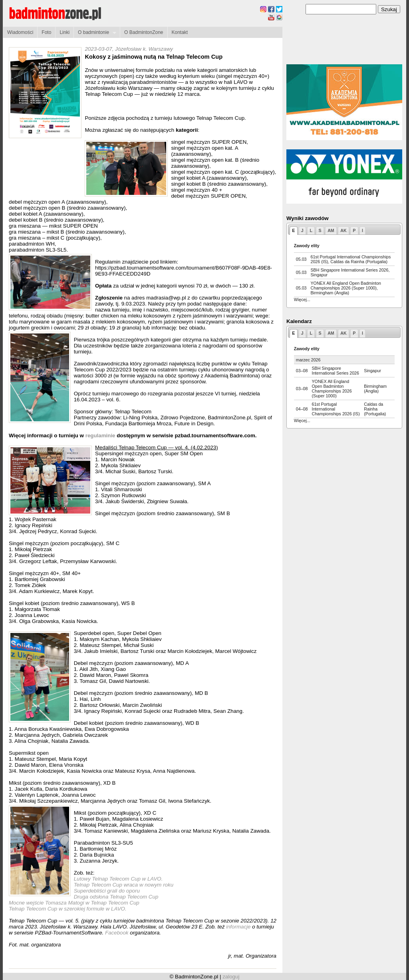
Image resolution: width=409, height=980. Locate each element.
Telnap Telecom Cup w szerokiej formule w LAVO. (68, 909)
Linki (65, 32)
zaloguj (231, 977)
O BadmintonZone (144, 32)
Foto (46, 32)
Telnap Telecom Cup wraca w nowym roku (124, 885)
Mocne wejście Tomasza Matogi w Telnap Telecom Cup (74, 903)
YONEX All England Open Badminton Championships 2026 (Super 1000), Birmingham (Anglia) (346, 288)
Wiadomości (20, 32)
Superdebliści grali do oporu (107, 891)
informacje (238, 927)
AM (331, 230)
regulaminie (100, 435)
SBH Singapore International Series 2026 (335, 371)
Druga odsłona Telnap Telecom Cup (116, 897)
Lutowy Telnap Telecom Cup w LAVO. (118, 879)
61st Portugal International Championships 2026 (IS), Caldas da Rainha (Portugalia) (351, 259)
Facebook (117, 933)
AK (343, 230)
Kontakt (180, 32)
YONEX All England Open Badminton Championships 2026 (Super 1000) (332, 389)
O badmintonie (95, 33)
